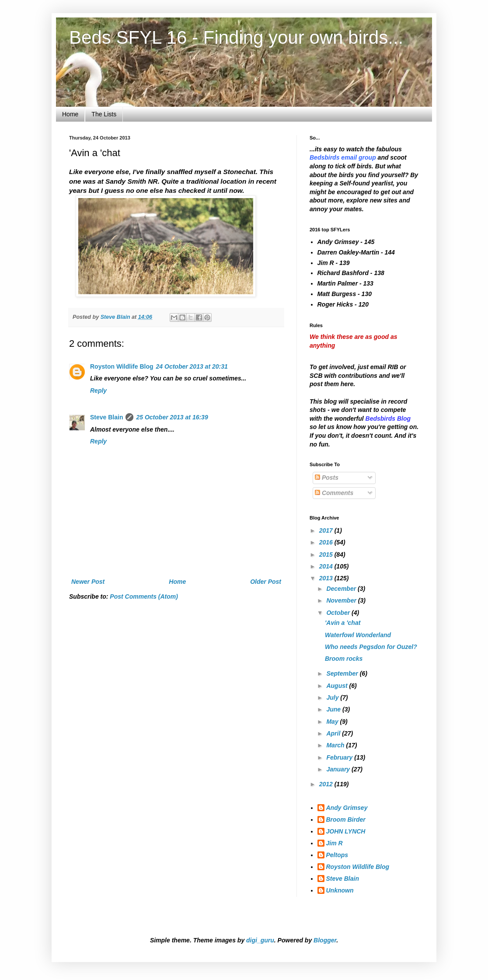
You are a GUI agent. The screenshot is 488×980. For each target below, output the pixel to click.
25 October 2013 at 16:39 (172, 417)
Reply (98, 391)
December (342, 589)
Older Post (266, 582)
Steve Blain (106, 417)
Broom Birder (346, 820)
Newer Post (88, 582)
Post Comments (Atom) (144, 596)
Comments (334, 493)
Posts (327, 478)
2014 (327, 566)
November (342, 600)
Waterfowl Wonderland (358, 635)
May (333, 722)
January (339, 769)
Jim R (335, 843)
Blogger (325, 940)
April (334, 733)
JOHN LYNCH (346, 831)
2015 (327, 555)
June (334, 709)
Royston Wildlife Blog (122, 366)
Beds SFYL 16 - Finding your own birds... (236, 37)
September (343, 673)
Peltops (337, 855)
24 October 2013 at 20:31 (192, 366)
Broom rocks (344, 659)
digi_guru (260, 940)
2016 (327, 542)
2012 (327, 784)
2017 (327, 530)
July (333, 698)
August (338, 686)
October (339, 613)
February (340, 757)
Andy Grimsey (347, 808)
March (336, 745)
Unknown (340, 890)
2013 (327, 578)
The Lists (104, 114)
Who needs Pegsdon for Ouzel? (371, 647)
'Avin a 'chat (343, 623)
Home (70, 114)
